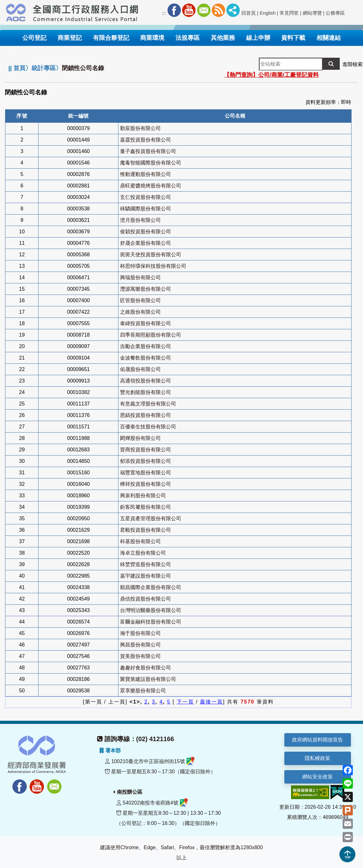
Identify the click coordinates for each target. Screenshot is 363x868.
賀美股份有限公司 (140, 656)
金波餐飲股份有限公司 (146, 358)
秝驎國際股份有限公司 (146, 209)
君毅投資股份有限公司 (146, 530)
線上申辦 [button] (258, 38)
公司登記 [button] (34, 38)
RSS (218, 10)
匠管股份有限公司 (140, 300)
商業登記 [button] (70, 38)
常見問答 (289, 13)
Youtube (189, 10)
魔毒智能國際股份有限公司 (151, 163)
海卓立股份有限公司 (143, 553)
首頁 (19, 68)
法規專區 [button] (188, 38)
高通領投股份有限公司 (146, 381)
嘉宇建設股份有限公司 (146, 576)
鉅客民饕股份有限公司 (146, 507)
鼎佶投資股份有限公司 (146, 599)
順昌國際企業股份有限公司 (151, 587)
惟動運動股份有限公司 (146, 174)
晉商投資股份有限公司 (146, 450)
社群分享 (233, 10)
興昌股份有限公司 (140, 645)
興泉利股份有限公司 (143, 496)
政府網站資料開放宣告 (317, 740)
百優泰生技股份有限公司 (148, 427)
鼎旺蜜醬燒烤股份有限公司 (151, 186)
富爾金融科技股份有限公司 (151, 622)
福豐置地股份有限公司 (146, 473)
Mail (204, 10)
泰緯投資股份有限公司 (146, 323)
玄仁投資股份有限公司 (146, 197)
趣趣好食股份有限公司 (146, 668)
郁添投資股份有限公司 (146, 461)
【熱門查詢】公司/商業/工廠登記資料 (271, 75)
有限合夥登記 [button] (111, 38)
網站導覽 (312, 13)
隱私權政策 (317, 758)
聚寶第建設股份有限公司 (148, 679)
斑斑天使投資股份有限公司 (151, 255)
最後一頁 (211, 702)
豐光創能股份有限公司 (146, 392)
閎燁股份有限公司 (140, 438)
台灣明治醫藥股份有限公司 (151, 610)
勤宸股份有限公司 (140, 128)
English (268, 13)
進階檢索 (352, 64)
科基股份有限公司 (140, 541)
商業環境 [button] (152, 38)
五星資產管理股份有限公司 (151, 518)
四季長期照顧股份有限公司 (151, 335)
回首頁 (249, 13)
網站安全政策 (317, 777)
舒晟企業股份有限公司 (146, 243)
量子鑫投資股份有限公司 (148, 151)
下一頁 (185, 702)
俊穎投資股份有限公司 (146, 232)
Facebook (174, 10)
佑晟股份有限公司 (140, 369)
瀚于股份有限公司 (140, 633)
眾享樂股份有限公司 (143, 691)
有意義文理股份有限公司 (148, 404)
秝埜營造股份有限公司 (146, 564)
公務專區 (335, 13)
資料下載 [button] (293, 38)
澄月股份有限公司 (140, 220)
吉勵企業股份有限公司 (146, 346)
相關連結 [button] (329, 38)
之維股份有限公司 (140, 312)
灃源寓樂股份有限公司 (146, 289)
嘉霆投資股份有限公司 (146, 140)
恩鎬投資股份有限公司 (146, 415)
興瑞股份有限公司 (140, 277)
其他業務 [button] (223, 38)
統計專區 (44, 68)
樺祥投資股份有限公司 (146, 484)
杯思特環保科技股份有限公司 (153, 266)
